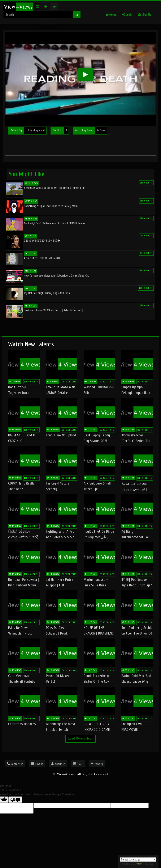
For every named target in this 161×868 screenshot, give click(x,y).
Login (127, 15)
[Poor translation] (15, 800)
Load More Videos (81, 739)
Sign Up (145, 15)
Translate (144, 864)
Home (111, 15)
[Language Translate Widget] (138, 860)
